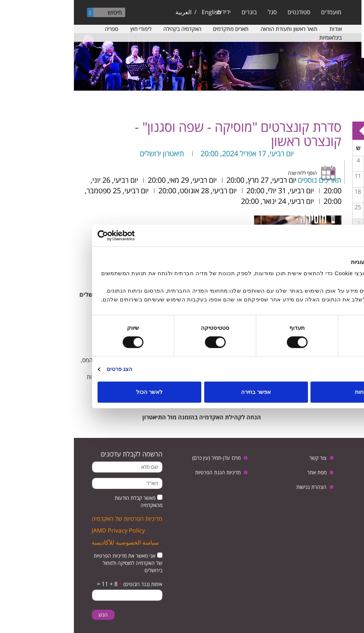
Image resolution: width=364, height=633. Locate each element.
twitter (345, 477)
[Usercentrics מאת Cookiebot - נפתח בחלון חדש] (56, 236)
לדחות (288, 392)
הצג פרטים (45, 369)
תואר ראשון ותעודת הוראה (215, 29)
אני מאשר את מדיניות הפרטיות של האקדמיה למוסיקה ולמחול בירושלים (54, 563)
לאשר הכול (76, 392)
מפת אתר (243, 472)
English (138, 12)
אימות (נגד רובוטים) (67, 584)
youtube (322, 477)
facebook (300, 477)
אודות (262, 29)
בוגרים (175, 12)
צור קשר (244, 458)
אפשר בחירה (182, 392)
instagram (339, 496)
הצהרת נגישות (238, 487)
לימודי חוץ (67, 29)
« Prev (349, 131)
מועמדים (257, 12)
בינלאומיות (257, 37)
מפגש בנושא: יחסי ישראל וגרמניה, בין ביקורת (330, 197)
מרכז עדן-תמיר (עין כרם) (143, 458)
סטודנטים (225, 12)
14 (329, 191)
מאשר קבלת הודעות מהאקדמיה (65, 501)
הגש (29, 615)
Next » (288, 131)
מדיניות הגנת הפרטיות (144, 472)
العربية (110, 12)
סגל (198, 12)
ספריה (38, 29)
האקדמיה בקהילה (108, 29)
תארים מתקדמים (157, 29)
